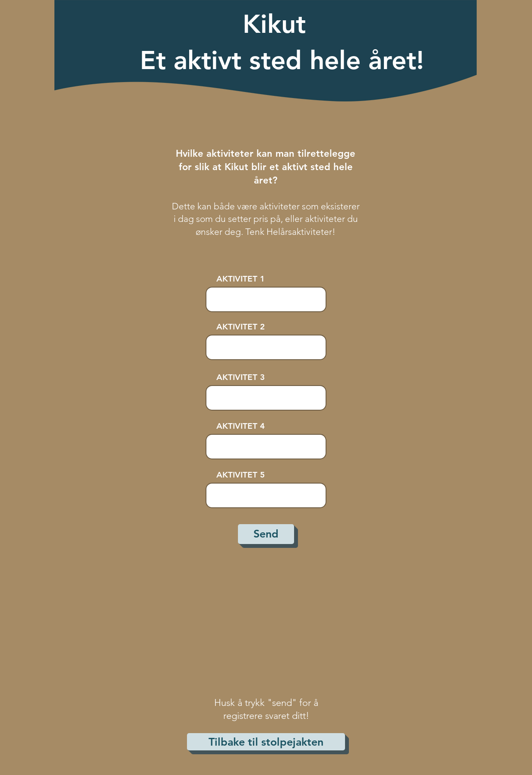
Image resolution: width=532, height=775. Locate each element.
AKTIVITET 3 (241, 377)
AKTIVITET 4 (241, 426)
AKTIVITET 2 (241, 327)
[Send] (266, 534)
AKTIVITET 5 (241, 475)
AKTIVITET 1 (241, 279)
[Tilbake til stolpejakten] (266, 742)
